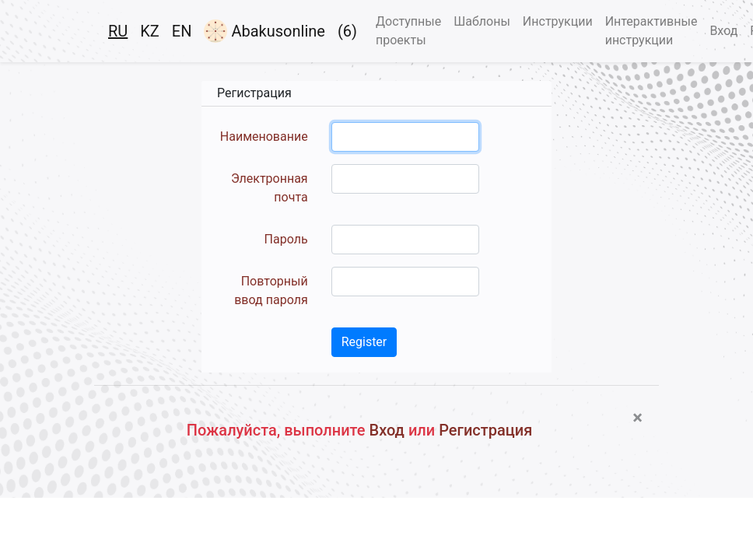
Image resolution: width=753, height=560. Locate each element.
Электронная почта (270, 188)
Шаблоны (482, 21)
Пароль (286, 239)
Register (364, 342)
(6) (347, 31)
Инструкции (558, 21)
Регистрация (485, 430)
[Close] (637, 418)
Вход (723, 31)
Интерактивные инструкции (651, 31)
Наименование (264, 136)
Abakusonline (264, 31)
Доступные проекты (408, 31)
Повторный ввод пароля (271, 290)
